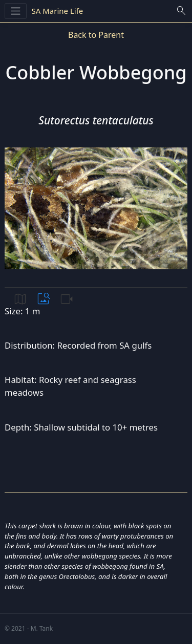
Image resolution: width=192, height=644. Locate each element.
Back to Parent (96, 35)
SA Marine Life (58, 11)
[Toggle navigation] (16, 11)
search (181, 11)
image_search (44, 299)
